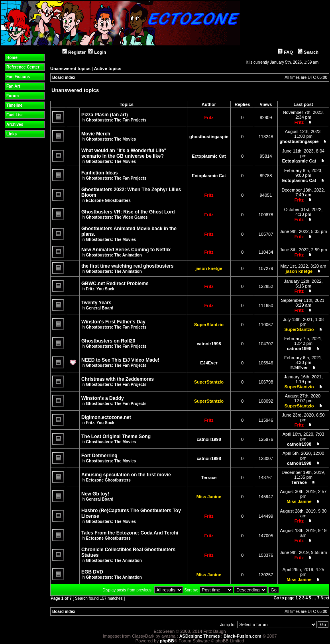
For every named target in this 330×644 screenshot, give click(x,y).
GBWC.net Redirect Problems (115, 284)
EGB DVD (92, 572)
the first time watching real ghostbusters (127, 266)
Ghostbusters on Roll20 (108, 341)
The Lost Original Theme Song (116, 437)
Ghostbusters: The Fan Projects (116, 120)
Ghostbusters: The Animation (114, 255)
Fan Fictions (18, 77)
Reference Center (23, 67)
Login (97, 52)
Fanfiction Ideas (99, 173)
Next (325, 598)
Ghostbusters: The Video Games (117, 217)
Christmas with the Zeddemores (118, 379)
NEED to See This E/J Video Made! (120, 360)
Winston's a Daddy (103, 398)
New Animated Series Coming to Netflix (126, 250)
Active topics (108, 69)
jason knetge (209, 268)
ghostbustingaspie (209, 137)
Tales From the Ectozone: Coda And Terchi (130, 533)
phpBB (167, 641)
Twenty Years (96, 303)
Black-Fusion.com (243, 636)
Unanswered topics (70, 69)
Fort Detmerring (99, 456)
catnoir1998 (209, 344)
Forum (13, 96)
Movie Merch (96, 134)
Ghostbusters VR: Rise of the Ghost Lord (128, 212)
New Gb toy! (95, 494)
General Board (100, 308)
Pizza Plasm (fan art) (105, 115)
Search (308, 52)
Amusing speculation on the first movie (126, 475)
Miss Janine (209, 497)
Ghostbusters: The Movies (111, 139)
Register (74, 52)
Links (12, 134)
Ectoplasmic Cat (209, 156)
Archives (15, 124)
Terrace (209, 478)
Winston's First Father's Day (113, 322)
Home (12, 58)
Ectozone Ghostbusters (108, 201)
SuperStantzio (209, 325)
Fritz (209, 117)
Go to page (284, 598)
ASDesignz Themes (200, 636)
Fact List (15, 115)
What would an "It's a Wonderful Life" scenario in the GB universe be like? (124, 153)
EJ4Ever (209, 363)
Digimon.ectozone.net (106, 417)
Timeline (14, 105)
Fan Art (13, 86)
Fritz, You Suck (100, 289)
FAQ (285, 52)
